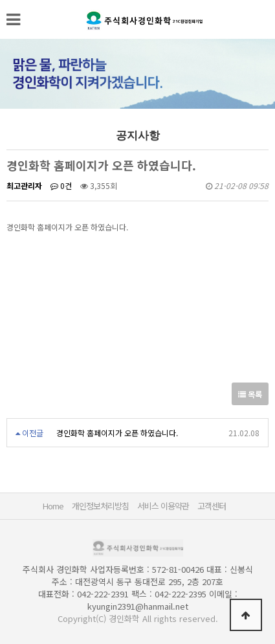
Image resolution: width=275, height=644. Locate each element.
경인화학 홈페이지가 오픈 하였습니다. (117, 433)
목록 (250, 394)
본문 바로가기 (0, 0)
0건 (61, 185)
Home (53, 506)
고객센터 (212, 506)
